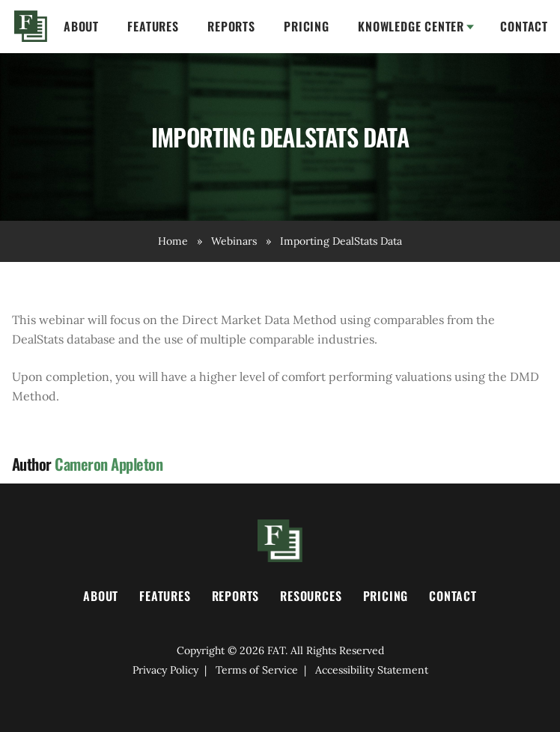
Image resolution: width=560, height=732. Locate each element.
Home (31, 26)
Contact (524, 26)
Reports (231, 26)
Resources (311, 596)
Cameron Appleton (109, 464)
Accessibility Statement (372, 670)
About (81, 26)
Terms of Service (257, 670)
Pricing (307, 26)
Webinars (234, 241)
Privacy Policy (165, 670)
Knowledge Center (411, 26)
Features (153, 26)
